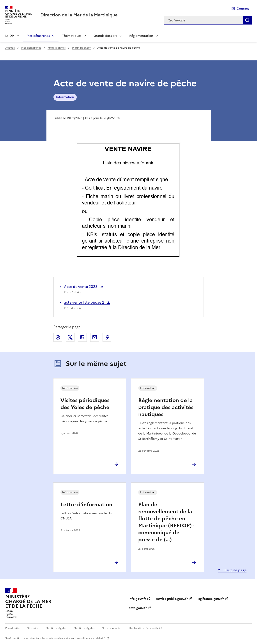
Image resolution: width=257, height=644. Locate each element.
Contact (243, 9)
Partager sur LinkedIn (82, 337)
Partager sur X (70, 337)
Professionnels (57, 48)
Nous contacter (112, 628)
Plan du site (12, 628)
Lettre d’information (86, 505)
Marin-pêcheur (81, 48)
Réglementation (141, 36)
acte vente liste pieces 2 (85, 302)
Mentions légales (56, 628)
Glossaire (33, 628)
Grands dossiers (105, 36)
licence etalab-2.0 (94, 638)
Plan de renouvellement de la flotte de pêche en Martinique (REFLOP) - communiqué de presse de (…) (166, 522)
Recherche (247, 20)
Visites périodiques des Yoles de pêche (85, 404)
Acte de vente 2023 (81, 287)
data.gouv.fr (138, 608)
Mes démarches (38, 36)
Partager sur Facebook (58, 337)
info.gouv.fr (137, 599)
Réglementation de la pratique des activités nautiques (166, 407)
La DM (10, 36)
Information (65, 97)
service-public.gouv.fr (172, 599)
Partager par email (95, 337)
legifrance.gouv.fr (211, 599)
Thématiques (72, 36)
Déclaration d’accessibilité (146, 628)
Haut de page (235, 570)
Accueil (10, 48)
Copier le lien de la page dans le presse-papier (107, 337)
